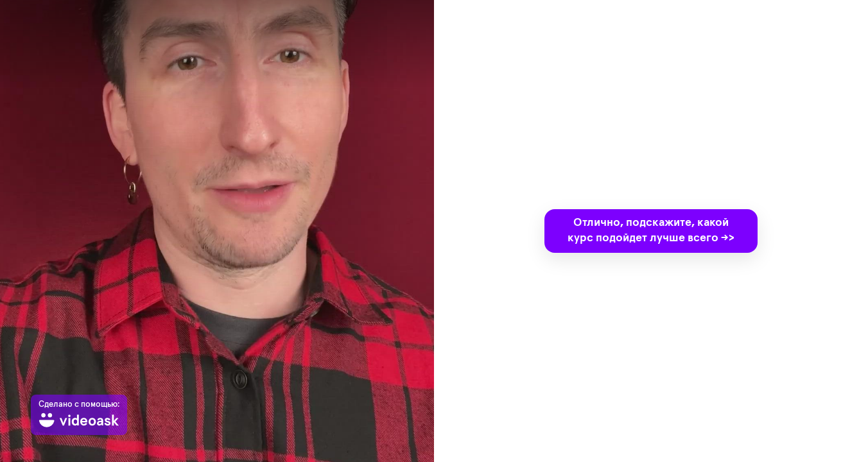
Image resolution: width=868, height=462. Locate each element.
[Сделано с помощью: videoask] (79, 415)
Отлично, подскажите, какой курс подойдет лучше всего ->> (651, 230)
